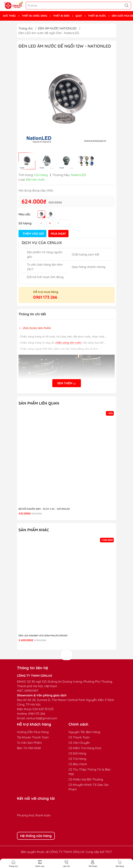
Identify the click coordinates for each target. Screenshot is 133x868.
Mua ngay (58, 234)
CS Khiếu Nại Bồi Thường (86, 779)
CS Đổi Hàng (77, 753)
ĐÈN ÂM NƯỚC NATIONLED (57, 28)
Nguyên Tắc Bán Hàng (84, 732)
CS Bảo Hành (78, 764)
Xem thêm (67, 384)
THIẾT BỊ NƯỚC (97, 16)
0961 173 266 (45, 297)
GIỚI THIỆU (9, 16)
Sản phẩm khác (34, 530)
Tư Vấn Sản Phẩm (29, 743)
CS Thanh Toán (79, 737)
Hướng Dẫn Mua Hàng (33, 732)
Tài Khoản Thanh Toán (33, 737)
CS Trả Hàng (77, 759)
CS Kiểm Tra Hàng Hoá (85, 748)
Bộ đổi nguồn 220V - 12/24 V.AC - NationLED (44, 509)
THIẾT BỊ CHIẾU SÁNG (34, 16)
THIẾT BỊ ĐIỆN (61, 16)
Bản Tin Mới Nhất (29, 748)
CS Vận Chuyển (79, 743)
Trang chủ (26, 28)
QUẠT (79, 16)
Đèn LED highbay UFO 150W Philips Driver (43, 636)
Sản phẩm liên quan (39, 403)
